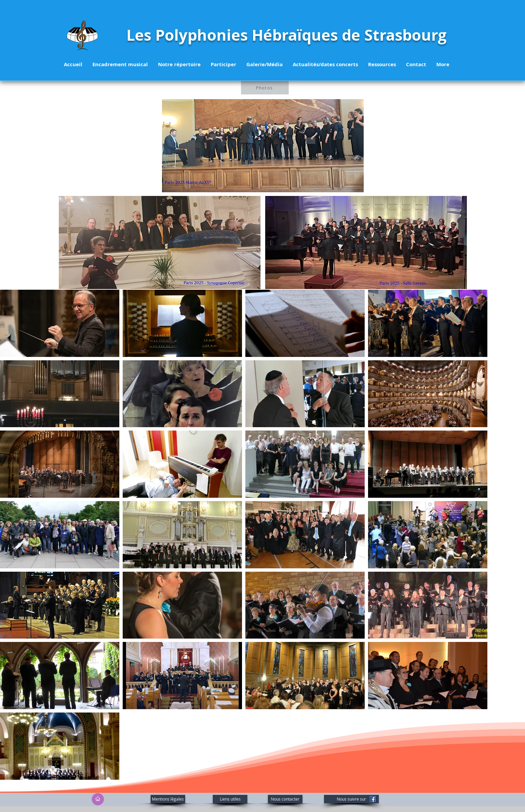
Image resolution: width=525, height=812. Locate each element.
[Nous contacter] (285, 799)
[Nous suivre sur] (351, 799)
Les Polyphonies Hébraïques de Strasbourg (286, 35)
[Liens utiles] (230, 799)
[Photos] (265, 88)
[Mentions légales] (168, 799)
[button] (179, 65)
